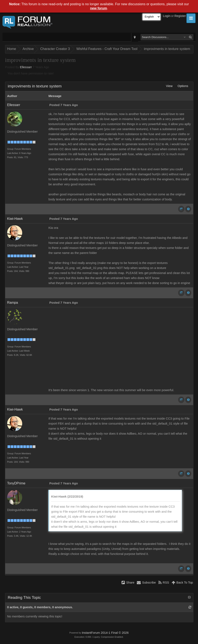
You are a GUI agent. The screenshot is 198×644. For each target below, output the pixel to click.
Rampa (13, 303)
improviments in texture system (167, 49)
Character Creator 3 (55, 49)
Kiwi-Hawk (15, 219)
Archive (28, 49)
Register (180, 16)
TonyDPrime (16, 483)
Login (167, 16)
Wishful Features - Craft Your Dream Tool (107, 49)
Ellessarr (26, 67)
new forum (99, 8)
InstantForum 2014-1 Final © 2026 (105, 633)
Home (12, 49)
